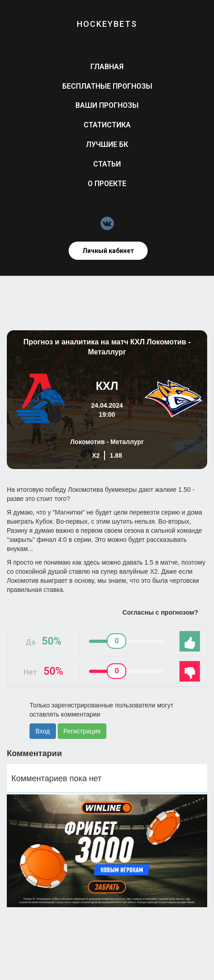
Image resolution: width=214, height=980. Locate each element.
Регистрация (82, 731)
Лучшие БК (107, 144)
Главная (107, 67)
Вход (43, 731)
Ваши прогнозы (107, 105)
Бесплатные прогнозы (107, 86)
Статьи (107, 164)
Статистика (107, 125)
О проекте (107, 184)
